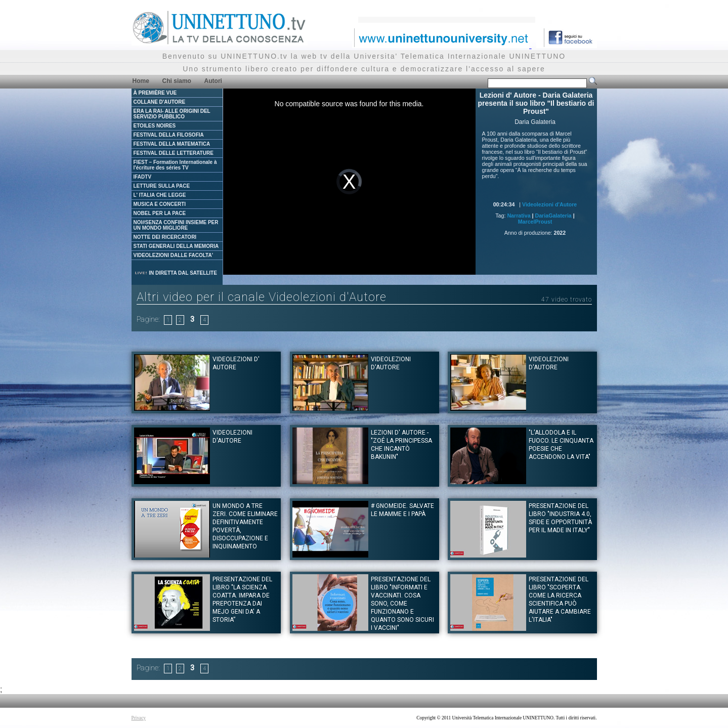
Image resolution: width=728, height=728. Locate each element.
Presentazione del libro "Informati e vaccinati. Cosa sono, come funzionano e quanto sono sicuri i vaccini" (402, 604)
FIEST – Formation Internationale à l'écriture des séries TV (175, 165)
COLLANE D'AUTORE (160, 102)
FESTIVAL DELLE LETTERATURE (174, 153)
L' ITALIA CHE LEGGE (160, 195)
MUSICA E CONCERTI (160, 204)
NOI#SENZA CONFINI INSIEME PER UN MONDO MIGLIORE (176, 225)
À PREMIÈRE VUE (155, 93)
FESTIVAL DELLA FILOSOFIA (169, 135)
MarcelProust (535, 222)
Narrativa (519, 216)
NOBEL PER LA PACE (160, 213)
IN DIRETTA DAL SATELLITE (176, 273)
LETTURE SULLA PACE (162, 186)
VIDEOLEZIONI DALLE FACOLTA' (174, 255)
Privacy (139, 718)
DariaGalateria (553, 216)
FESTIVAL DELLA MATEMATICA (172, 144)
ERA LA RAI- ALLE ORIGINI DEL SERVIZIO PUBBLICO (172, 114)
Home (141, 81)
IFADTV (143, 177)
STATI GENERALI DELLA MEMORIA (176, 246)
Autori (213, 81)
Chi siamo (177, 81)
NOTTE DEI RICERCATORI (165, 237)
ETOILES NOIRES (155, 126)
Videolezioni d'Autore (549, 204)
